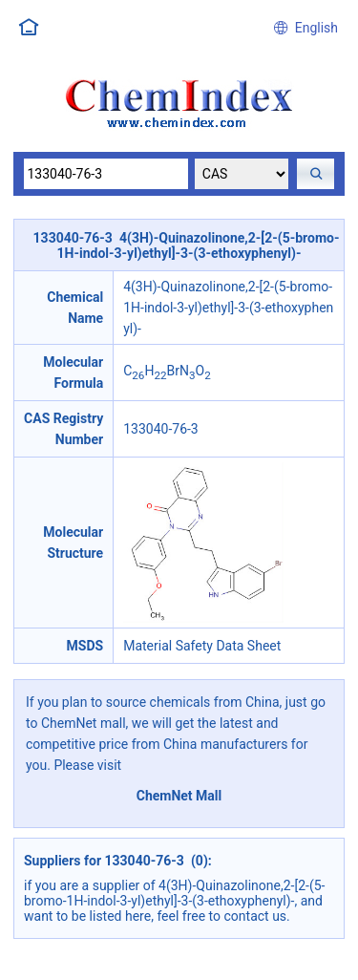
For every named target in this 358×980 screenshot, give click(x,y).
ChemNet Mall (179, 796)
